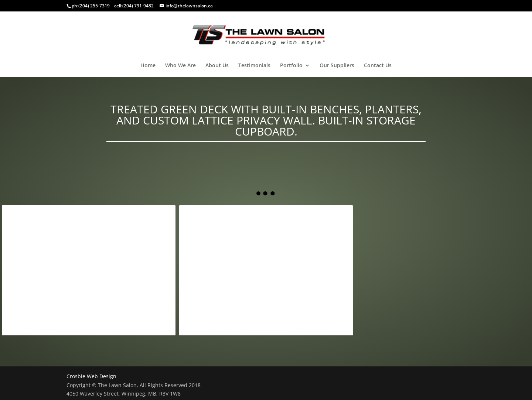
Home (148, 66)
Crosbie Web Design (91, 376)
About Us (217, 66)
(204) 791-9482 (138, 6)
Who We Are (180, 66)
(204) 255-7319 (94, 6)
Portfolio (291, 66)
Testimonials (254, 66)
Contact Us (378, 66)
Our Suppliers (337, 66)
